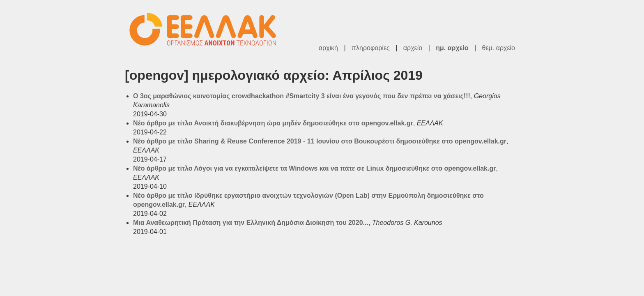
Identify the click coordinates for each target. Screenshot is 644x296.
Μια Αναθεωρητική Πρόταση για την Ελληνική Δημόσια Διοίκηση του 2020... (251, 223)
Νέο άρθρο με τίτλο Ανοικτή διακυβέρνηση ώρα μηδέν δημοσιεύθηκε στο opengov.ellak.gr (273, 123)
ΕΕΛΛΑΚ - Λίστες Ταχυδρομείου (207, 29)
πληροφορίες (371, 48)
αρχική (328, 48)
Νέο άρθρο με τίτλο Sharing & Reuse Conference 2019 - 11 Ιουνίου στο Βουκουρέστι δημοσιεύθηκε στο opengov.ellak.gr (320, 141)
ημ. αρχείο (452, 48)
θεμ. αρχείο (499, 48)
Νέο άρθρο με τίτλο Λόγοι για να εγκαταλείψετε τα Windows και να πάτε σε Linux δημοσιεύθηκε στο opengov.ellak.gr (314, 168)
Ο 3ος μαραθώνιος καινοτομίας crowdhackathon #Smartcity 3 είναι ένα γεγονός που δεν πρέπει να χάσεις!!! (302, 96)
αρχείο (413, 48)
